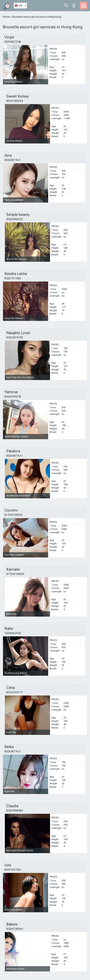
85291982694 (15, 101)
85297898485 (15, 811)
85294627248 (13, 42)
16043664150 (13, 633)
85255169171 (15, 692)
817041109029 (13, 515)
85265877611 (13, 160)
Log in (74, 5)
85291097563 (13, 870)
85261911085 (13, 278)
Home (7, 17)
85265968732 (15, 219)
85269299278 (13, 397)
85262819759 (15, 337)
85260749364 (15, 929)
